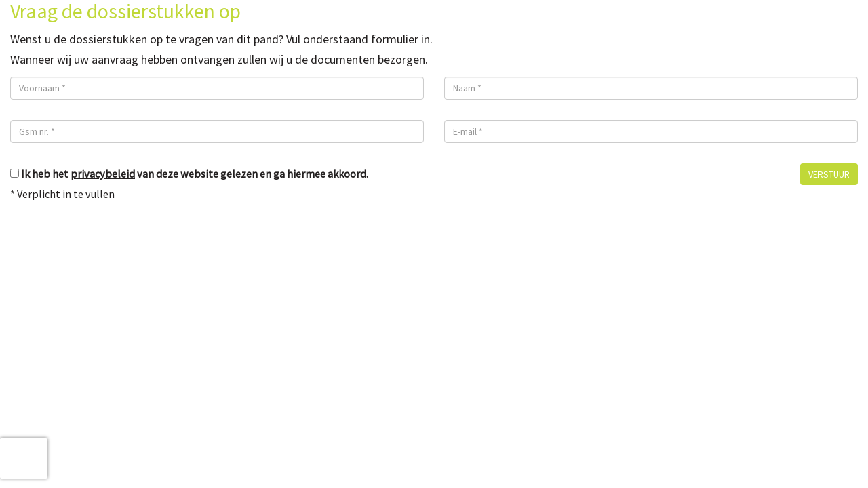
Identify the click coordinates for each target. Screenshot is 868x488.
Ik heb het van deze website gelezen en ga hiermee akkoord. (195, 174)
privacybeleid (103, 174)
